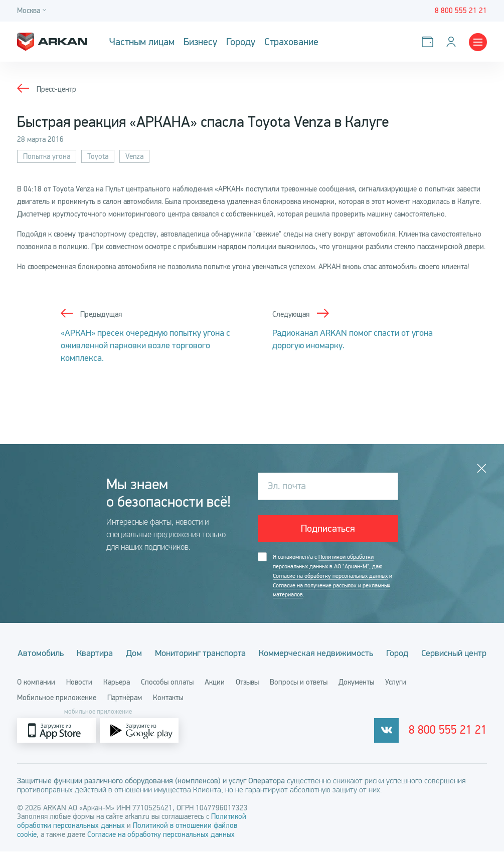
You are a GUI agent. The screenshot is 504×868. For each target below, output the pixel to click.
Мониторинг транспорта (233, 652)
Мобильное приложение (57, 714)
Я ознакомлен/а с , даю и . (332, 576)
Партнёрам (125, 714)
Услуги (396, 699)
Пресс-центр (56, 89)
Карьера (117, 699)
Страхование (291, 42)
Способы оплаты (167, 699)
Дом (165, 652)
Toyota (98, 156)
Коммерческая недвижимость (350, 652)
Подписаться (328, 528)
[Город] (33, 11)
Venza (134, 156)
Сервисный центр (252, 670)
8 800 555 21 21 (452, 747)
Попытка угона (47, 156)
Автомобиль (69, 652)
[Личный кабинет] (453, 42)
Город (433, 652)
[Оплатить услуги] (430, 42)
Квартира (124, 652)
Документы (356, 699)
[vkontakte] (394, 747)
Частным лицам (142, 42)
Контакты (168, 714)
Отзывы (247, 699)
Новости (79, 699)
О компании (36, 699)
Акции (215, 699)
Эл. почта (287, 486)
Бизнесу (200, 42)
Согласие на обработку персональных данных (330, 575)
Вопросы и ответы (299, 699)
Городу (241, 42)
